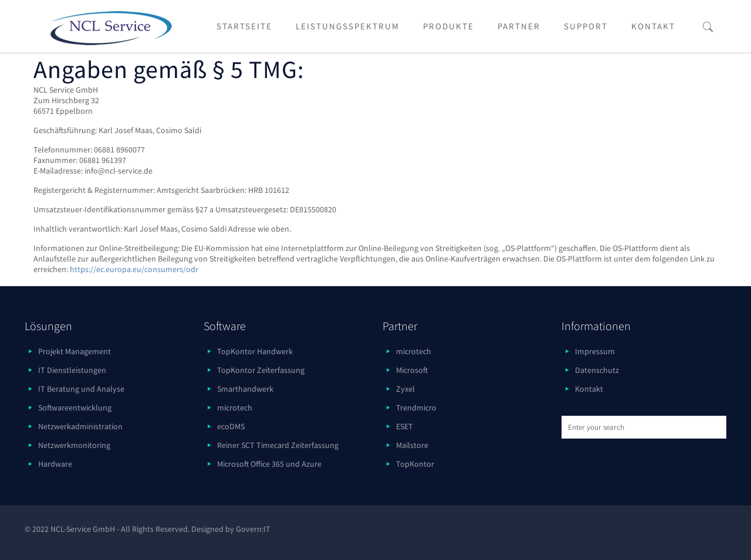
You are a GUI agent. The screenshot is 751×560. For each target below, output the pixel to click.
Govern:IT (253, 529)
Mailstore (412, 445)
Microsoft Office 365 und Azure (269, 464)
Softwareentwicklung (75, 408)
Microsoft (412, 370)
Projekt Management (75, 351)
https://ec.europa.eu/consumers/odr (134, 269)
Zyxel (405, 389)
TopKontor (415, 464)
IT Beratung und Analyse (81, 389)
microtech (235, 408)
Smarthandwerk (245, 389)
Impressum (595, 351)
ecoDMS (231, 426)
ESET (405, 426)
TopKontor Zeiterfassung (261, 370)
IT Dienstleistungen (72, 370)
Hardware (55, 464)
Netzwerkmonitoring (74, 445)
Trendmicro (416, 408)
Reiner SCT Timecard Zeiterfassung (278, 445)
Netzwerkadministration (80, 426)
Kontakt (589, 389)
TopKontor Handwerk (255, 351)
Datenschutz (597, 370)
